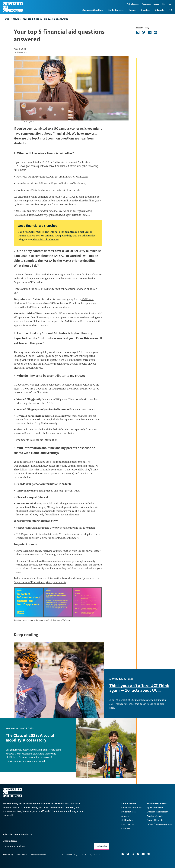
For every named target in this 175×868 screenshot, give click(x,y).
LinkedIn (148, 854)
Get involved (127, 820)
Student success (116, 10)
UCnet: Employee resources (160, 824)
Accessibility (8, 855)
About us (145, 10)
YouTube (143, 854)
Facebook (123, 854)
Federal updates (133, 4)
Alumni (156, 4)
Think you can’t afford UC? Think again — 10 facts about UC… (139, 688)
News (170, 4)
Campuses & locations (93, 10)
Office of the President (157, 812)
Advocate (160, 10)
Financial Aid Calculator (45, 240)
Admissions (146, 4)
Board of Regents (155, 820)
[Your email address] (47, 846)
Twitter (128, 854)
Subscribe (102, 846)
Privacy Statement (38, 855)
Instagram (133, 854)
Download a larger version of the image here (30, 620)
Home (6, 19)
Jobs (164, 4)
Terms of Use (22, 855)
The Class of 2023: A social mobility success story (30, 738)
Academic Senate (155, 816)
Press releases (128, 824)
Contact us (126, 829)
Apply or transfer (155, 808)
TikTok (138, 854)
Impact (132, 10)
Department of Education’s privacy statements (40, 583)
